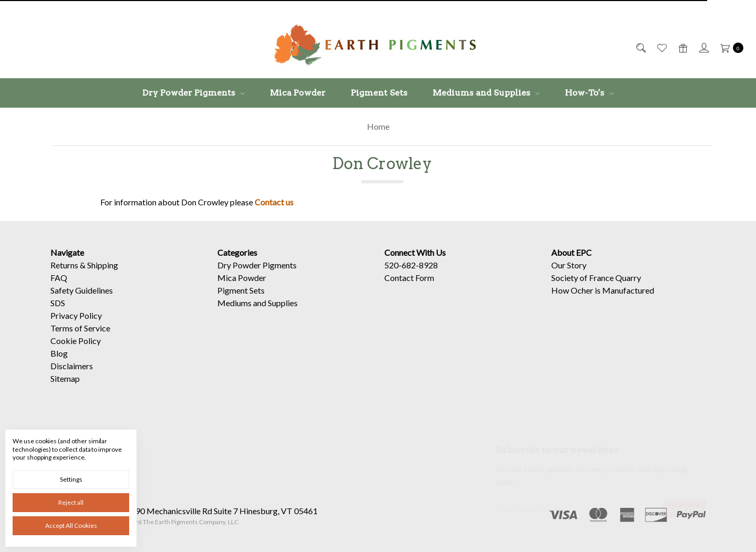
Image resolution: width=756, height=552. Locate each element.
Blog (59, 353)
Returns (64, 265)
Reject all (71, 502)
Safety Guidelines (82, 290)
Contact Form (409, 278)
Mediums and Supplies (486, 93)
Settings (71, 479)
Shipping (103, 265)
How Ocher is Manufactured (603, 290)
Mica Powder (298, 93)
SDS (58, 303)
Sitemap (65, 378)
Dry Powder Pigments (193, 93)
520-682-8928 (411, 265)
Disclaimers (72, 366)
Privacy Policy (76, 315)
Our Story (569, 265)
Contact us (274, 202)
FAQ (59, 278)
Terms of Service (80, 328)
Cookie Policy (76, 341)
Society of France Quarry (596, 278)
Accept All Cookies (71, 525)
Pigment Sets (379, 93)
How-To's (589, 93)
